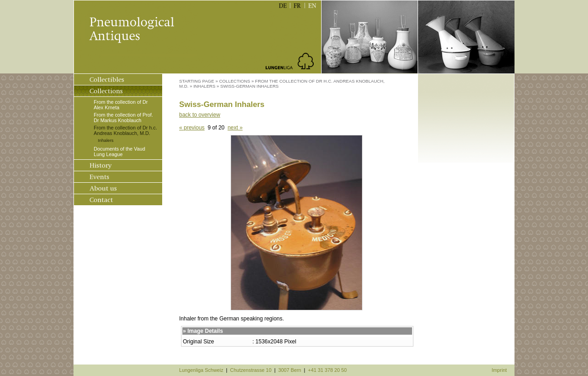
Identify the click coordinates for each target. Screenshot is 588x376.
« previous (192, 128)
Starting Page (197, 81)
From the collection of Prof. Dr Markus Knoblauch (123, 118)
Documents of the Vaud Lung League (119, 152)
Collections (235, 81)
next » (235, 128)
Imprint (499, 370)
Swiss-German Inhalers (250, 86)
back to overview (200, 115)
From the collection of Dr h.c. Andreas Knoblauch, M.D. (125, 130)
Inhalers (106, 140)
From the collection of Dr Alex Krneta (121, 105)
